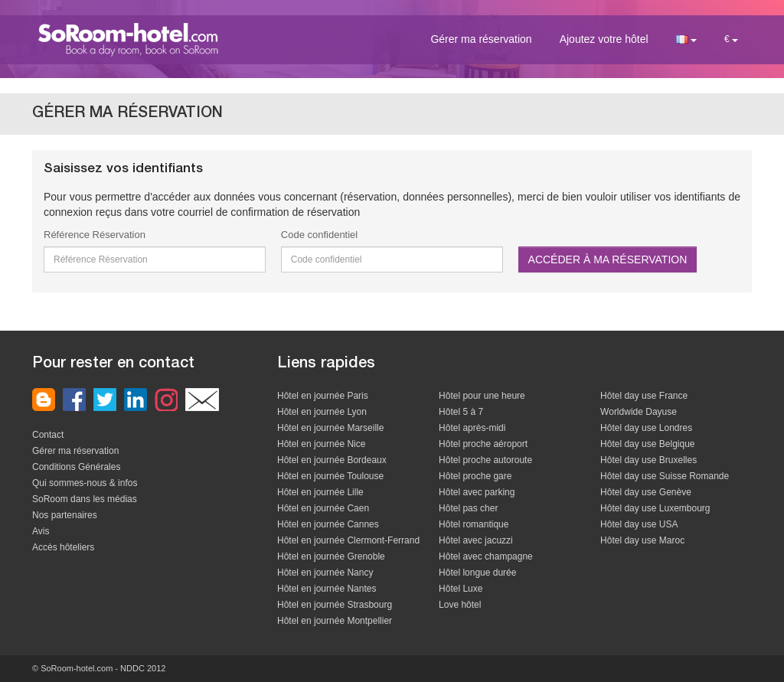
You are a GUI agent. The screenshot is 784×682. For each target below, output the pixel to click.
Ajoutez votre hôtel (604, 39)
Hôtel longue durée (477, 573)
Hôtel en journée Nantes (327, 589)
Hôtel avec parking (477, 492)
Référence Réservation (95, 235)
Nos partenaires (65, 515)
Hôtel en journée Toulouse (330, 476)
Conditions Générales (76, 467)
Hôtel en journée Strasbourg (335, 605)
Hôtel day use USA (639, 524)
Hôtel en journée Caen (323, 508)
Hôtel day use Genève (646, 492)
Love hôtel (460, 605)
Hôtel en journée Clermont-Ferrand (348, 540)
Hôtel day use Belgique (647, 444)
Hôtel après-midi (472, 428)
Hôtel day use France (644, 396)
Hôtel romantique (474, 524)
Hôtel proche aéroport (483, 444)
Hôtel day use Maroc (642, 540)
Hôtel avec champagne (486, 556)
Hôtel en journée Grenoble (331, 556)
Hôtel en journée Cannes (328, 524)
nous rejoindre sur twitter (105, 400)
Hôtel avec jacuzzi (476, 540)
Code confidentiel (319, 235)
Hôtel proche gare (475, 476)
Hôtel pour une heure (482, 396)
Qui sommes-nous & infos (85, 483)
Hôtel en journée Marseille (330, 428)
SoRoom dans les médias (85, 499)
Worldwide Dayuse (639, 412)
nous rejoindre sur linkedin (136, 400)
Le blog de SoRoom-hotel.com (44, 400)
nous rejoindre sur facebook (74, 400)
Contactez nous (202, 400)
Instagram (166, 400)
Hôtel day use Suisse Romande (665, 476)
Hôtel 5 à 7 (461, 412)
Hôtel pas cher (468, 508)
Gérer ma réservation (481, 39)
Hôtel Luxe (461, 589)
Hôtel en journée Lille (320, 492)
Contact (48, 435)
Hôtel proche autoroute (485, 460)
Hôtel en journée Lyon (322, 412)
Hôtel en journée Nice (321, 444)
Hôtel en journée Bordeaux (332, 460)
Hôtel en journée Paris (323, 396)
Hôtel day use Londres (646, 428)
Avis (41, 531)
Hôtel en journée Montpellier (335, 621)
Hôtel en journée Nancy (325, 573)
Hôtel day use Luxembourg (655, 508)
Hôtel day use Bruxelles (648, 460)
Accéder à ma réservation (608, 259)
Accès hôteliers (63, 547)
